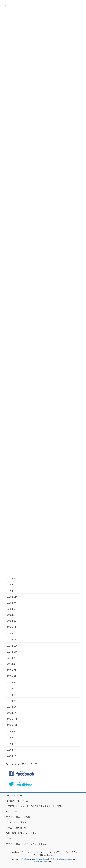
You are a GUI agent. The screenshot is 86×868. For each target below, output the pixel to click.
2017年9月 (12, 658)
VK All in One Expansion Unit (61, 859)
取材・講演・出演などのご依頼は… (22, 833)
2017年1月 (12, 707)
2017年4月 (12, 688)
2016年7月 (12, 744)
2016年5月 (12, 756)
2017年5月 (12, 682)
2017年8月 (12, 664)
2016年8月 (12, 737)
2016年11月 (12, 719)
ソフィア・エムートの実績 (18, 817)
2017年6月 (12, 676)
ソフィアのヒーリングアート (19, 822)
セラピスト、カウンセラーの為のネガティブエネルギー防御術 (34, 806)
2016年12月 (12, 713)
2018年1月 (12, 633)
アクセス (10, 838)
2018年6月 (12, 609)
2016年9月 (12, 731)
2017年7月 (12, 670)
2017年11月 (12, 646)
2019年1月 (12, 591)
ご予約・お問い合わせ (16, 828)
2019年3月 (12, 578)
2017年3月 (12, 695)
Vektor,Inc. (38, 862)
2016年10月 (12, 725)
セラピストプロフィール (17, 801)
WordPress (25, 859)
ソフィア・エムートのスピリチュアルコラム (26, 844)
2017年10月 (12, 652)
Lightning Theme (41, 859)
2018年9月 (12, 603)
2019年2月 (12, 584)
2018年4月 (12, 615)
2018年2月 (12, 627)
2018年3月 (12, 621)
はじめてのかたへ (14, 795)
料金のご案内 (12, 811)
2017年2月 (12, 701)
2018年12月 (12, 597)
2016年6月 (12, 750)
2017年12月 (12, 639)
